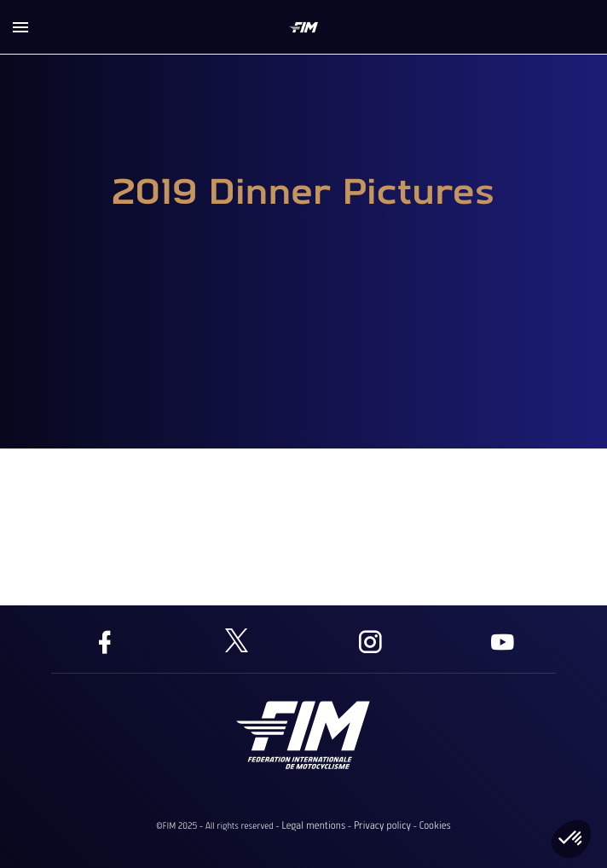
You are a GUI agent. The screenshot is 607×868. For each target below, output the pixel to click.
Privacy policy (382, 825)
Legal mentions (313, 825)
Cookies (434, 825)
